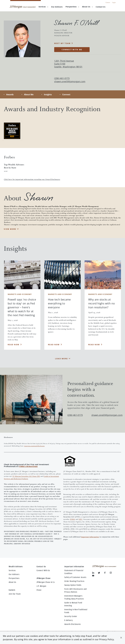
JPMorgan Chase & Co (46, 582)
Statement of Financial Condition (74, 572)
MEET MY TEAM (62, 43)
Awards (10, 95)
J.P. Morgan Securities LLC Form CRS (26, 476)
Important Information (90, 537)
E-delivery (68, 620)
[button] (121, 638)
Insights (48, 95)
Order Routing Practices (74, 581)
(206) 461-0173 (75, 415)
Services (43, 7)
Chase (39, 590)
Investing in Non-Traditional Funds (76, 611)
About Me (29, 95)
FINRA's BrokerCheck (28, 466)
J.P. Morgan (41, 586)
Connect (66, 95)
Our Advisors (14, 574)
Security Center (71, 616)
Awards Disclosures (73, 624)
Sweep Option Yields (73, 585)
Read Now (13, 345)
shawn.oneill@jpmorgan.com (70, 82)
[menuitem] (57, 7)
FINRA (72, 519)
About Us (87, 7)
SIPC (81, 519)
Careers (108, 3)
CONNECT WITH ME (72, 50)
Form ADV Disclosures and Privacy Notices (76, 591)
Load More (61, 359)
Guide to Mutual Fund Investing (73, 604)
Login (114, 3)
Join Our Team (15, 594)
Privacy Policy (107, 639)
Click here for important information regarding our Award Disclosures (32, 180)
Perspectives (72, 7)
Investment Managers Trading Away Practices (74, 597)
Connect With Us (43, 570)
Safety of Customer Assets (75, 577)
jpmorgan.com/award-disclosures (34, 446)
